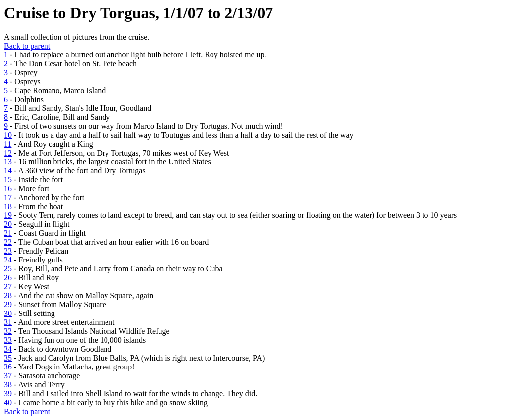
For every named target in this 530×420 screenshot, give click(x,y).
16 (8, 188)
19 (8, 215)
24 (8, 260)
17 (8, 197)
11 (8, 144)
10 (8, 135)
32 (8, 331)
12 (8, 153)
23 (8, 251)
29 (8, 304)
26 (8, 278)
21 (8, 233)
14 (8, 171)
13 (8, 162)
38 (8, 385)
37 (8, 376)
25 (8, 269)
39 (8, 394)
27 (8, 287)
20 (8, 224)
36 (8, 367)
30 (8, 313)
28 (8, 295)
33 (8, 340)
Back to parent (27, 46)
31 (8, 322)
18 (8, 206)
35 (8, 358)
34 (8, 349)
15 (8, 180)
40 (8, 402)
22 (8, 242)
